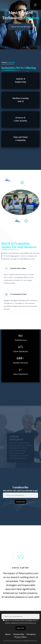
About (8, 634)
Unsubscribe (19, 634)
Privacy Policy (20, 620)
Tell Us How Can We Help (20, 27)
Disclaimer (29, 620)
